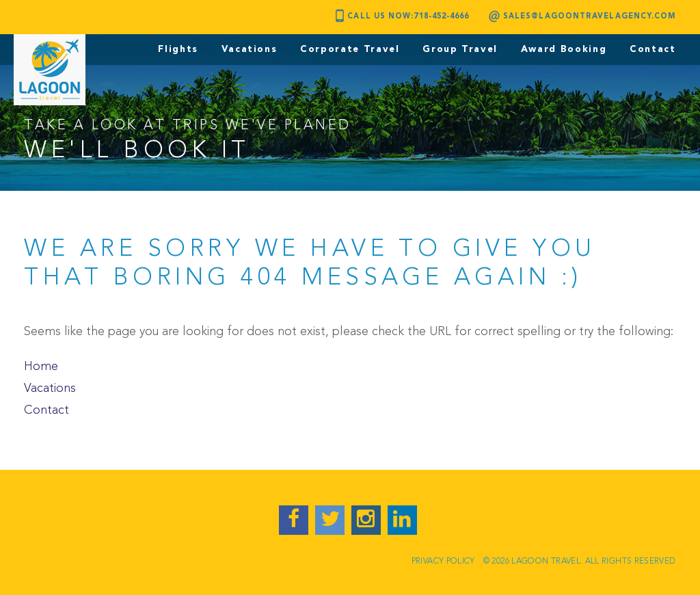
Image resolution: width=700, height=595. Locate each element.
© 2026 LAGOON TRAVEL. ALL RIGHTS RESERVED (580, 561)
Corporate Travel (350, 50)
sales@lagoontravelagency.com (590, 17)
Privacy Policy (443, 561)
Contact (653, 50)
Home (41, 367)
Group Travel (460, 50)
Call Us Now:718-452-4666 (408, 17)
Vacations (250, 50)
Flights (178, 50)
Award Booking (564, 50)
